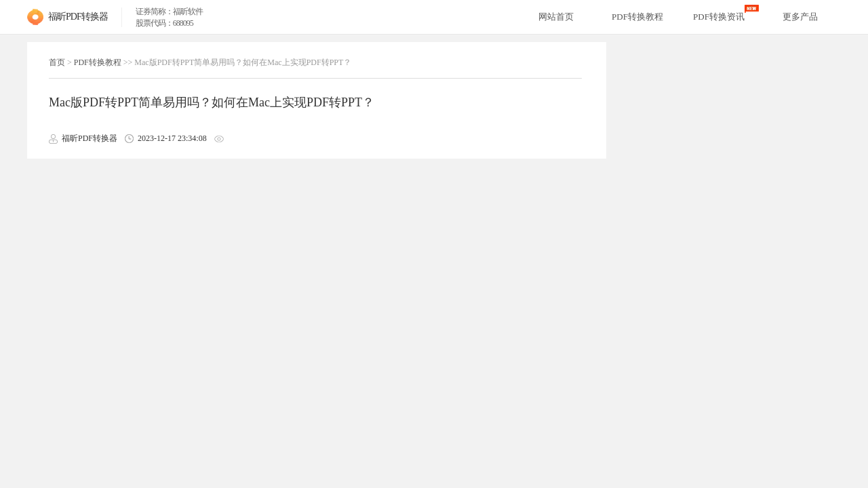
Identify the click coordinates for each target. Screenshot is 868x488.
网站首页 (556, 17)
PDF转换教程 (98, 62)
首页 (57, 62)
